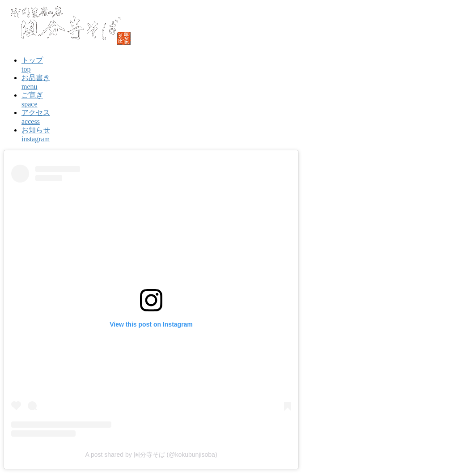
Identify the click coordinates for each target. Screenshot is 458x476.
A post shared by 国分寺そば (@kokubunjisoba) (151, 455)
